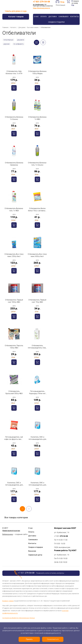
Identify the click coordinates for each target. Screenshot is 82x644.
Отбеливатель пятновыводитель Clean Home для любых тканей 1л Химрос (37, 347)
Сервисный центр (35, 555)
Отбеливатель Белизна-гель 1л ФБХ (14, 210)
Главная (5, 27)
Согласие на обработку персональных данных (19, 618)
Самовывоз (63, 17)
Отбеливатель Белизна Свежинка (14, 164)
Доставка (53, 17)
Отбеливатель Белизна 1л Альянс (14, 118)
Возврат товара (8, 601)
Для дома (22, 27)
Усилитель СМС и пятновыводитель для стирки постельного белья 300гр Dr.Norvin (14, 484)
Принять (29, 639)
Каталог (13, 27)
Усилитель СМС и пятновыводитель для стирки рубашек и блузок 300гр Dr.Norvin (37, 484)
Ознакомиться (53, 639)
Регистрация (60, 5)
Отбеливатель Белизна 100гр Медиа (37, 72)
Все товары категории (16, 518)
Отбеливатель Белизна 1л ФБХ (37, 118)
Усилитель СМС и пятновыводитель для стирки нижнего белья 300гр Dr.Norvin (37, 438)
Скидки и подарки (56, 22)
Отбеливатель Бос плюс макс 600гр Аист (37, 255)
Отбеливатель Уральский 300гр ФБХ (14, 392)
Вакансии (32, 551)
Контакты (74, 17)
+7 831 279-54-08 (41, 2)
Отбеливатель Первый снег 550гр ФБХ (14, 301)
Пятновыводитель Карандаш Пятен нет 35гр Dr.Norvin (37, 392)
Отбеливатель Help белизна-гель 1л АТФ (14, 72)
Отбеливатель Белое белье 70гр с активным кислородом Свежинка (37, 210)
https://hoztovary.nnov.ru (41, 8)
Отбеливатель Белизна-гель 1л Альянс (37, 164)
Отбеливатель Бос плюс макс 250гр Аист (14, 255)
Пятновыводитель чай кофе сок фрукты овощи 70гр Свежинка (14, 438)
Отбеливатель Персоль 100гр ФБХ (14, 347)
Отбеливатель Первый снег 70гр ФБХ (37, 301)
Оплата (44, 17)
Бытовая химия (33, 27)
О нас (36, 17)
